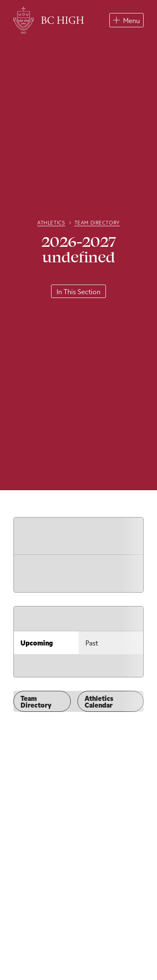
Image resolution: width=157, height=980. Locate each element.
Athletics (51, 222)
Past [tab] (92, 643)
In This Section (78, 291)
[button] (126, 20)
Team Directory (97, 222)
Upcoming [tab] (37, 643)
